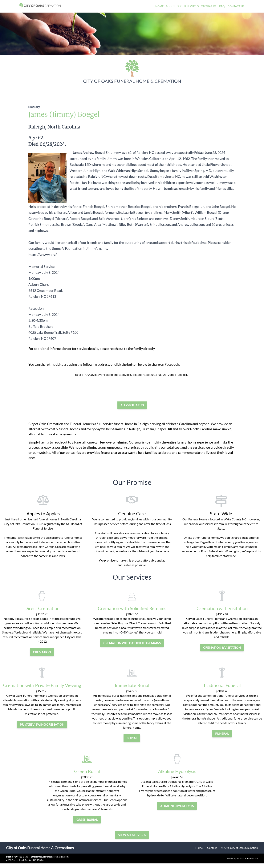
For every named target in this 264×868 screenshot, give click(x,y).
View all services (132, 835)
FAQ (222, 6)
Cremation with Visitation (222, 608)
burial (132, 738)
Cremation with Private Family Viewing (42, 685)
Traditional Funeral (222, 685)
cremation (42, 652)
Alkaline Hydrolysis (177, 771)
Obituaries (209, 6)
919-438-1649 (21, 857)
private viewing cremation (42, 724)
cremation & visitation (222, 647)
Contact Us (236, 6)
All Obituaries (132, 405)
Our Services (189, 6)
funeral (222, 734)
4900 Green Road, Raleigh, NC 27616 (25, 860)
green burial (87, 820)
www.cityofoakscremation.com (242, 858)
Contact (212, 848)
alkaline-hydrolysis (177, 806)
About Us (172, 6)
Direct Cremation (42, 608)
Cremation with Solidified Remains (132, 608)
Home (159, 6)
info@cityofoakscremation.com (50, 857)
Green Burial (87, 771)
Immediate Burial (132, 685)
